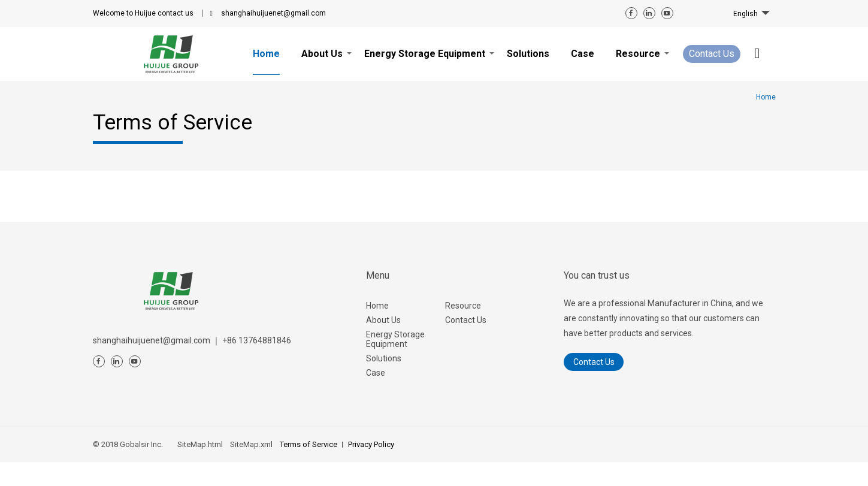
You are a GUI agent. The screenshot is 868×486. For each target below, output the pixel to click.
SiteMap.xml (251, 444)
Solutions (384, 358)
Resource (463, 306)
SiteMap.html (200, 444)
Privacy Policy (371, 444)
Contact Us (712, 54)
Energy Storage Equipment (395, 339)
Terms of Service (309, 444)
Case (376, 373)
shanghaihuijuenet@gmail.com (273, 13)
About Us (383, 320)
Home (377, 306)
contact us (143, 13)
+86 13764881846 (257, 340)
